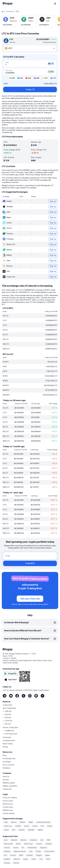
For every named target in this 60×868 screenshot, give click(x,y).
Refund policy (8, 804)
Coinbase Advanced (43, 822)
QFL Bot (8, 724)
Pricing (5, 747)
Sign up (53, 201)
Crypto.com (8, 826)
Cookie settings (9, 813)
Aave (6, 840)
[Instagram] (30, 696)
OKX (14, 830)
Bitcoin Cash (29, 844)
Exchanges (7, 762)
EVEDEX (18, 826)
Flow (31, 851)
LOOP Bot (9, 721)
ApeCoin (24, 840)
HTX (42, 826)
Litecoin (13, 855)
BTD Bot (8, 718)
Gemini (35, 826)
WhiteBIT (31, 830)
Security (6, 780)
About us (6, 776)
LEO (5, 855)
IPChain (38, 851)
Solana (26, 859)
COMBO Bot (9, 731)
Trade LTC (30, 89)
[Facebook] (17, 696)
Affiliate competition (10, 786)
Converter (10, 11)
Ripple (47, 855)
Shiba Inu (17, 859)
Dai (23, 848)
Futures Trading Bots (10, 727)
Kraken (50, 826)
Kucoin (6, 830)
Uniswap (7, 863)
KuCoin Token (49, 851)
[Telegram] (5, 696)
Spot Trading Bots (9, 708)
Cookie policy (8, 807)
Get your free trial (30, 599)
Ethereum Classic (20, 851)
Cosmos (7, 848)
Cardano (39, 844)
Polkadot (30, 855)
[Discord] (36, 696)
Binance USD (8, 844)
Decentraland (32, 848)
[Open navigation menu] (55, 4)
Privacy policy (8, 801)
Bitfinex (23, 822)
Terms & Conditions (10, 798)
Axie (42, 840)
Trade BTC (30, 563)
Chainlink (49, 844)
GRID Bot (8, 711)
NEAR (21, 855)
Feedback (6, 768)
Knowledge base (9, 758)
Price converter (9, 765)
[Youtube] (11, 696)
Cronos (16, 848)
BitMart (40, 830)
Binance (14, 822)
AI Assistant (7, 737)
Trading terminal (9, 740)
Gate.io (27, 826)
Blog (4, 755)
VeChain (16, 863)
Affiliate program (9, 783)
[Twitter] (24, 696)
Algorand (14, 840)
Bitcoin (19, 844)
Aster (6, 822)
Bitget (31, 822)
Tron (41, 859)
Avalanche (33, 840)
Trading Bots (7, 705)
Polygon (39, 855)
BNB (48, 840)
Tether (34, 859)
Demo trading (8, 744)
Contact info (7, 789)
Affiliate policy (8, 810)
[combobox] (30, 48)
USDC (48, 859)
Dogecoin (43, 848)
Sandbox (7, 859)
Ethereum (7, 851)
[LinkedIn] (42, 696)
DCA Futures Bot (11, 734)
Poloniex (22, 830)
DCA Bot (8, 714)
